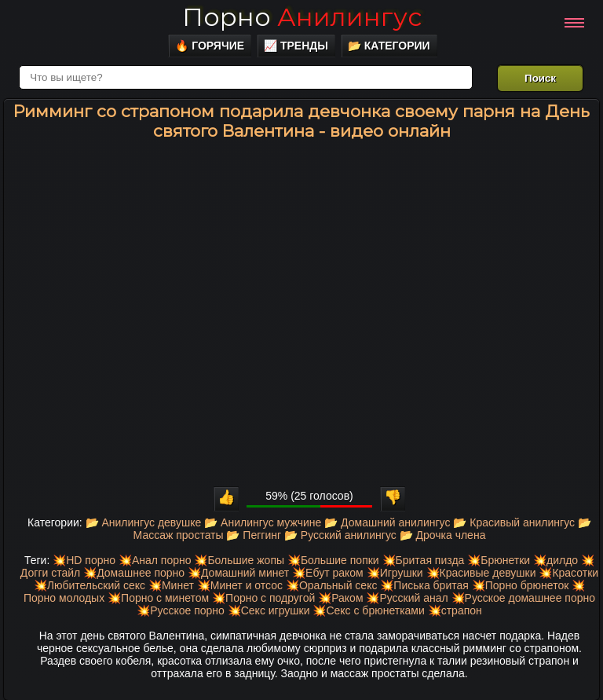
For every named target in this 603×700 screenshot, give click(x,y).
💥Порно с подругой (263, 598)
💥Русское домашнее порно (523, 598)
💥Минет (171, 585)
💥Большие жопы (239, 560)
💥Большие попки (333, 560)
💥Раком (340, 598)
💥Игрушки (395, 573)
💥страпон (455, 610)
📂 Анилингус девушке (144, 522)
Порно (302, 17)
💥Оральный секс (332, 585)
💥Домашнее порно (134, 573)
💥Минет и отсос (240, 585)
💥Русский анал (407, 598)
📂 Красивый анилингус (514, 522)
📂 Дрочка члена (443, 535)
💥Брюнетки (499, 560)
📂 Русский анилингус (340, 535)
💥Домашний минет (238, 573)
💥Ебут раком (328, 573)
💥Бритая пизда (424, 560)
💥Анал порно (155, 560)
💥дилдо (555, 560)
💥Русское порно (181, 610)
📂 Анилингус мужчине (263, 522)
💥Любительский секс (90, 585)
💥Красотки (568, 573)
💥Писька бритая (424, 585)
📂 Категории (389, 46)
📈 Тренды (296, 46)
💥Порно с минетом (158, 598)
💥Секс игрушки (269, 610)
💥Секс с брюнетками (368, 610)
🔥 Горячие (210, 46)
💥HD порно (84, 560)
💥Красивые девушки (481, 573)
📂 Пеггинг (254, 535)
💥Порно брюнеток (521, 585)
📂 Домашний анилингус (387, 522)
